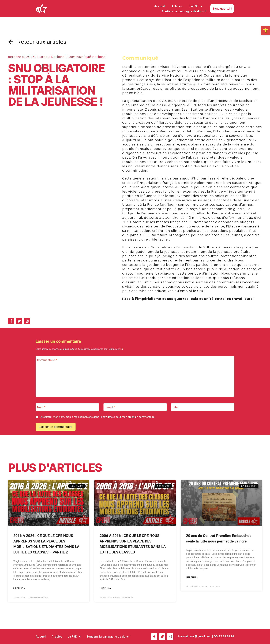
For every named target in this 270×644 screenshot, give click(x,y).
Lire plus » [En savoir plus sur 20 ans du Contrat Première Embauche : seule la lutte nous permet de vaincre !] (192, 577)
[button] (265, 31)
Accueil (159, 6)
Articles (177, 6)
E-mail (110, 407)
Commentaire (47, 360)
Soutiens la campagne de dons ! (184, 11)
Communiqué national (87, 57)
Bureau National (51, 57)
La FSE (196, 6)
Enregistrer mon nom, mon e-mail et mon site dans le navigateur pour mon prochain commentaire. (97, 417)
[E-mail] (135, 407)
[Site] (203, 407)
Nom (41, 407)
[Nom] (67, 407)
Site (175, 407)
